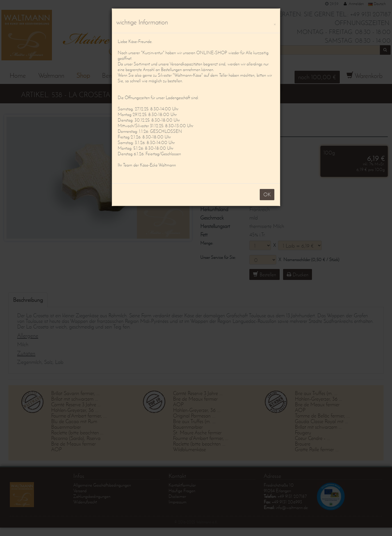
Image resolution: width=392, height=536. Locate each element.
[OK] (275, 23)
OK (267, 194)
